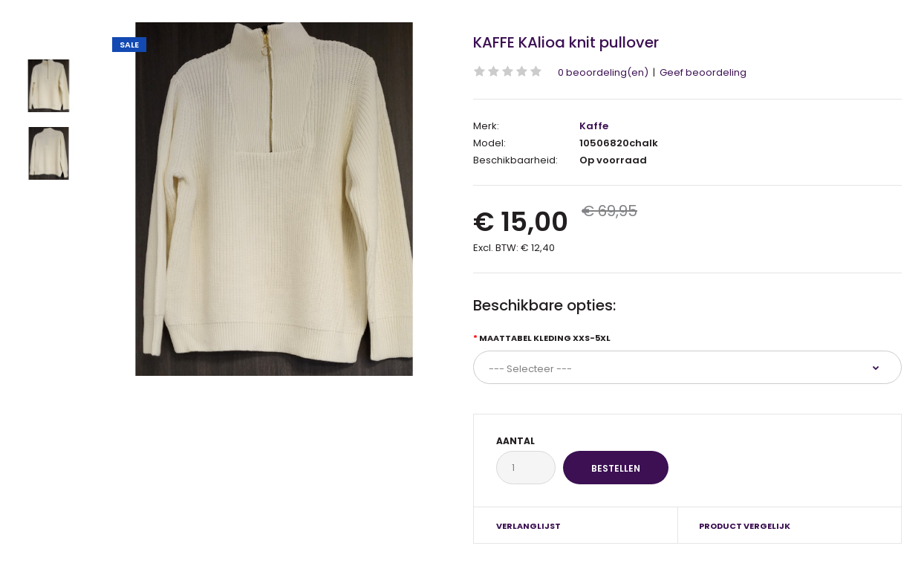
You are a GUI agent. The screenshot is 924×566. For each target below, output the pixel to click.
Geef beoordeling (703, 72)
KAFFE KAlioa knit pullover (566, 42)
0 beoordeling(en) (603, 72)
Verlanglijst (528, 526)
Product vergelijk (745, 526)
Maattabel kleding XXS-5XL (545, 338)
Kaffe (594, 126)
